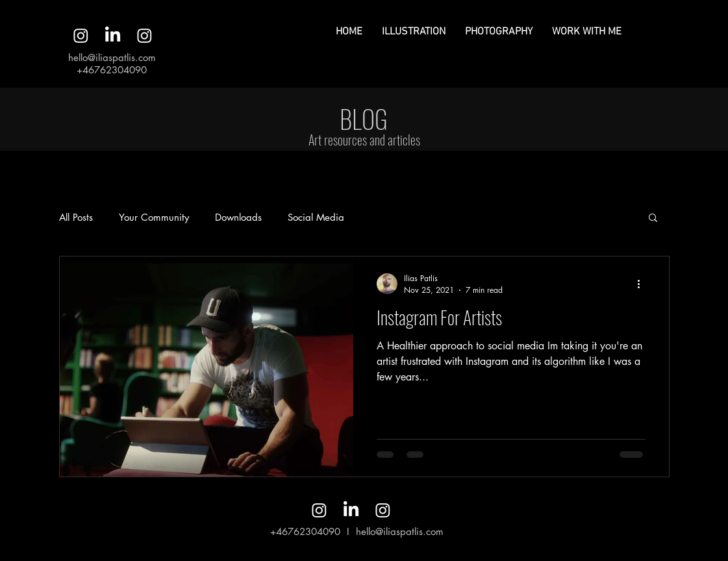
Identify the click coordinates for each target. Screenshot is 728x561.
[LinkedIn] (113, 35)
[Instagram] (81, 35)
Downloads (238, 217)
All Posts (76, 217)
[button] (653, 218)
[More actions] (644, 284)
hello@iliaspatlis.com (112, 57)
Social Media (316, 217)
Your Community (154, 217)
